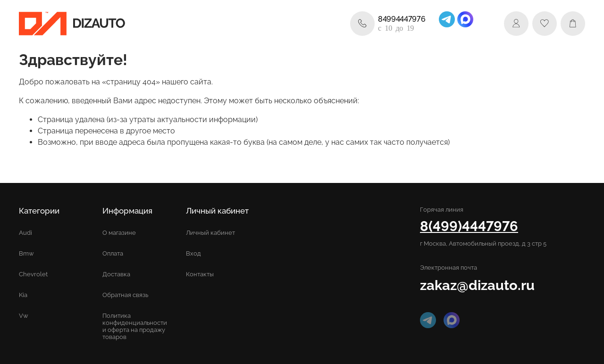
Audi (25, 233)
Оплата (113, 253)
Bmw (26, 253)
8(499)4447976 (469, 226)
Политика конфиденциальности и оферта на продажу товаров (135, 326)
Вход (193, 253)
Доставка (116, 274)
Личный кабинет (210, 233)
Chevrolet (33, 274)
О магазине (119, 233)
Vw (24, 316)
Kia (23, 295)
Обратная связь (125, 295)
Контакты (200, 274)
